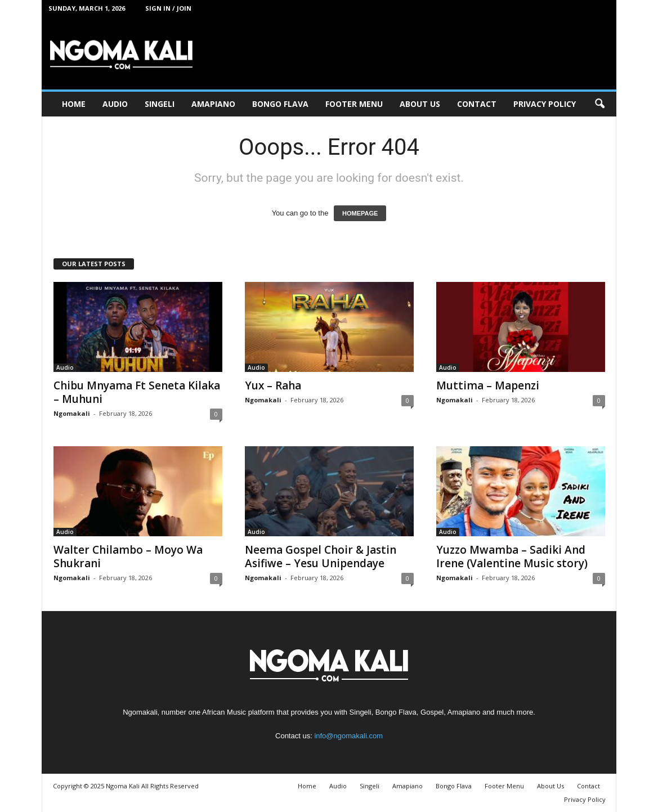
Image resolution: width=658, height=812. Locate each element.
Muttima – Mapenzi (488, 385)
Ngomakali (72, 413)
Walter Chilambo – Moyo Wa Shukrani (128, 557)
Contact (477, 104)
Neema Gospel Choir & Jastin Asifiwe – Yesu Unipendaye (321, 557)
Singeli (160, 104)
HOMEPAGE (360, 213)
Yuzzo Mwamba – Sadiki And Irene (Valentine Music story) (512, 557)
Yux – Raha (273, 385)
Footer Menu (354, 104)
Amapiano (213, 104)
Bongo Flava (280, 104)
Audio (115, 104)
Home (74, 104)
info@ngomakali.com (348, 736)
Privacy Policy (545, 104)
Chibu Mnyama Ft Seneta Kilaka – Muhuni (137, 392)
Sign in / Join (168, 8)
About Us (420, 104)
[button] (599, 104)
